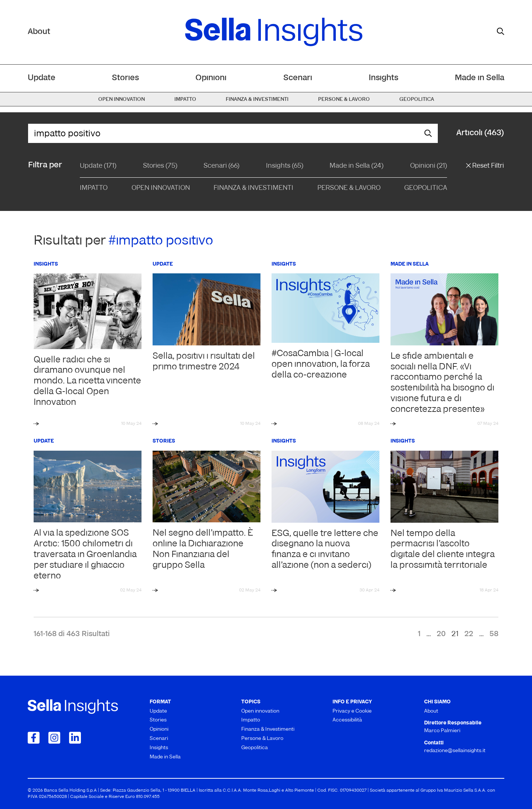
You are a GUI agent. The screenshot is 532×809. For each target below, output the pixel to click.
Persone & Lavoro (349, 188)
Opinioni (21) (429, 166)
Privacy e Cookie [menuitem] (352, 711)
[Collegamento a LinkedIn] (75, 738)
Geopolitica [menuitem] (417, 100)
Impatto (94, 188)
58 (494, 634)
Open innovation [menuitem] (122, 100)
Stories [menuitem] (125, 78)
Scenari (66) (221, 166)
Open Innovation (161, 188)
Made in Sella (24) (357, 166)
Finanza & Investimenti (253, 188)
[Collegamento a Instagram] (54, 738)
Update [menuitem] (42, 78)
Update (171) (98, 166)
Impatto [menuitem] (185, 100)
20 (441, 634)
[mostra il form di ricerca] (501, 31)
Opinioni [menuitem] (211, 78)
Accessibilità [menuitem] (347, 720)
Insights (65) (285, 166)
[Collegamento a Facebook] (34, 738)
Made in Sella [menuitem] (480, 78)
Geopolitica (426, 188)
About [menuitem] (431, 711)
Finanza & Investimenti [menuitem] (257, 100)
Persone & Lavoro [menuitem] (344, 100)
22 (469, 634)
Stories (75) (160, 166)
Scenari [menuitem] (298, 78)
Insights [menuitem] (383, 78)
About (39, 32)
